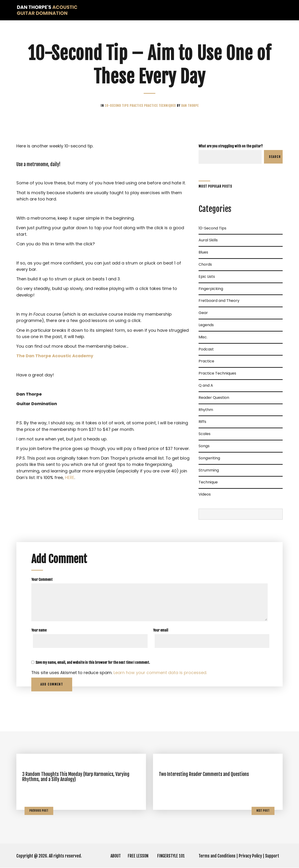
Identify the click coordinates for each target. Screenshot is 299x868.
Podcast (206, 349)
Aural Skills (208, 240)
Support (272, 856)
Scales (205, 434)
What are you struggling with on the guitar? (231, 146)
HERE (70, 480)
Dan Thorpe (190, 106)
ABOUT (116, 856)
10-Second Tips (117, 106)
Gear (203, 313)
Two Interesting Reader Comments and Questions (204, 774)
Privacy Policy (250, 856)
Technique (208, 482)
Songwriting (209, 458)
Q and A (206, 385)
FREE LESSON (138, 856)
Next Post (263, 811)
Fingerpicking (211, 289)
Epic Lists (207, 277)
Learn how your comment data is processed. (160, 673)
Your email (161, 630)
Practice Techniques (160, 106)
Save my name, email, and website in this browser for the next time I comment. (93, 663)
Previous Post (39, 811)
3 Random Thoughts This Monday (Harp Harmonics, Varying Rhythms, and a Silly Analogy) (76, 777)
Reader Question (214, 398)
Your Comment (42, 580)
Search (275, 157)
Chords (205, 264)
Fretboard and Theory (219, 301)
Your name (39, 630)
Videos (205, 494)
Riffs (202, 422)
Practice (137, 106)
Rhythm (206, 410)
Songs (204, 446)
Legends (206, 325)
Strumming (209, 470)
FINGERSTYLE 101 (171, 856)
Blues (203, 252)
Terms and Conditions (217, 856)
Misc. (203, 337)
